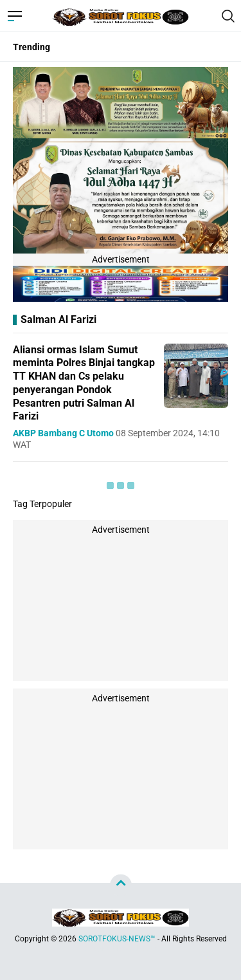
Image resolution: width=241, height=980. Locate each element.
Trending (31, 47)
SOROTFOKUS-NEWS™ (117, 939)
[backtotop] (121, 885)
